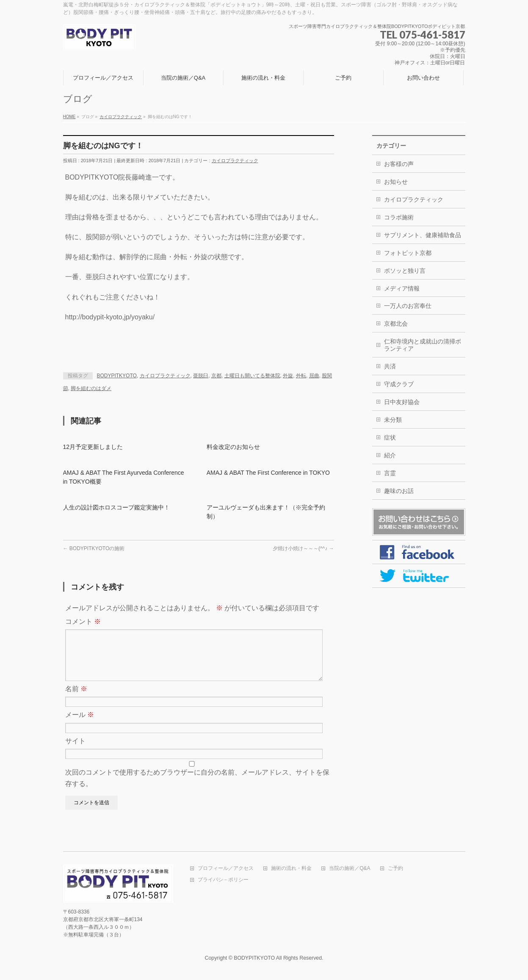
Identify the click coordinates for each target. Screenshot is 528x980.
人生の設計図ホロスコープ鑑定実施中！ (116, 507)
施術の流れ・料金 (291, 869)
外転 (301, 376)
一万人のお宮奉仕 (408, 306)
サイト (75, 751)
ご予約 (395, 869)
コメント (83, 621)
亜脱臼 (201, 376)
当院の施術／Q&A (350, 869)
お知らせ (396, 182)
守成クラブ (399, 384)
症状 (390, 437)
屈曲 (314, 376)
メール (80, 725)
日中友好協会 (402, 402)
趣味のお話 (399, 491)
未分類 (393, 420)
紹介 (390, 455)
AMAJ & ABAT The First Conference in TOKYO (268, 473)
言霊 (390, 473)
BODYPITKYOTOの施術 (94, 548)
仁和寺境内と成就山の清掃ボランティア (423, 345)
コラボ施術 (399, 217)
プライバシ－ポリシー (223, 880)
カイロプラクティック (235, 161)
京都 (216, 376)
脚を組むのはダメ (91, 388)
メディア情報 (402, 288)
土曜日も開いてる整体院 (252, 376)
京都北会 (396, 324)
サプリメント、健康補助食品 (423, 235)
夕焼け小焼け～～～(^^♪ (303, 548)
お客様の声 (399, 164)
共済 (390, 366)
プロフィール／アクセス (226, 869)
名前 (76, 699)
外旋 (288, 376)
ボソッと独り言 (405, 271)
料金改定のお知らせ (233, 447)
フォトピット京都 (408, 253)
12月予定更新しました (93, 447)
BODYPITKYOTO (117, 376)
